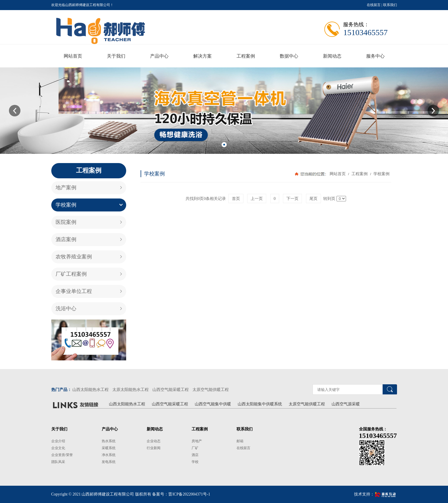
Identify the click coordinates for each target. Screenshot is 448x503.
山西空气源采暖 (346, 404)
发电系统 (109, 462)
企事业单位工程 (74, 291)
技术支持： (376, 494)
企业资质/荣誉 (62, 455)
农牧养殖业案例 (74, 257)
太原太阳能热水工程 (131, 390)
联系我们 (390, 5)
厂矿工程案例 (71, 274)
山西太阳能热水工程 (90, 390)
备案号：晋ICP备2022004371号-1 (181, 494)
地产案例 (66, 188)
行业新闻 (154, 448)
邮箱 (240, 441)
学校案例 (66, 205)
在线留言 (374, 5)
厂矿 (195, 448)
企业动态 (154, 441)
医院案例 (66, 222)
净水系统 (109, 455)
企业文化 (58, 448)
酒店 (195, 455)
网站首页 (338, 174)
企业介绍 (58, 441)
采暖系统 (109, 448)
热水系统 (109, 441)
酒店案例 (66, 239)
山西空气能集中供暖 (213, 404)
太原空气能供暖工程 (211, 390)
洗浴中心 (66, 309)
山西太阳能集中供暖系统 (260, 404)
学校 (195, 462)
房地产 (197, 441)
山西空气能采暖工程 (171, 390)
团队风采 (58, 462)
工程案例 (360, 174)
